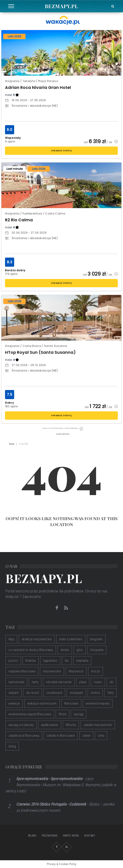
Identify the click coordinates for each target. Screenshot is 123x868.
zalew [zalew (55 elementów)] (86, 736)
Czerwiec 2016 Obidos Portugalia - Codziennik (51, 804)
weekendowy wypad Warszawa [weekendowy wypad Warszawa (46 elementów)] (30, 714)
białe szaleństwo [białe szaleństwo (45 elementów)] (71, 639)
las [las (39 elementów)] (67, 661)
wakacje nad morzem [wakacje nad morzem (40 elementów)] (42, 703)
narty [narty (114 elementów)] (35, 682)
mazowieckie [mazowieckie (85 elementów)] (52, 671)
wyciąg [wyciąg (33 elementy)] (79, 714)
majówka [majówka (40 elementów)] (82, 661)
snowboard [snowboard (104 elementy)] (54, 693)
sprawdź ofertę (61, 151)
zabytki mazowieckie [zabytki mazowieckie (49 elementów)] (98, 725)
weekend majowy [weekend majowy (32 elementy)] (98, 703)
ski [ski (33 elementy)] (111, 682)
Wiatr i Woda (71, 836)
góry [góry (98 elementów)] (80, 650)
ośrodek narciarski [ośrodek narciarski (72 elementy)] (59, 682)
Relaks (32, 836)
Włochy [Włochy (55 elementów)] (71, 725)
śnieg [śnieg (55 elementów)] (12, 746)
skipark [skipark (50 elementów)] (13, 693)
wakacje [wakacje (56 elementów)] (14, 703)
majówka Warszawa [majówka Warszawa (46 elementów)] (22, 671)
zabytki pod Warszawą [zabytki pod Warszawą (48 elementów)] (24, 736)
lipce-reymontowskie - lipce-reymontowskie (49, 779)
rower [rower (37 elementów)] (98, 682)
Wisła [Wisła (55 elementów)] (62, 714)
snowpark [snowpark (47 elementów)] (76, 693)
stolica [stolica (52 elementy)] (95, 693)
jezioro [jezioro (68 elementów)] (13, 661)
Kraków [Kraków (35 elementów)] (31, 661)
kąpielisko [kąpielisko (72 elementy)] (50, 661)
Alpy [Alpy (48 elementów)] (11, 639)
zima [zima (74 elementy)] (101, 736)
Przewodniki (50, 836)
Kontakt (90, 836)
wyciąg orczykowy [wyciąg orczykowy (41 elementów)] (21, 725)
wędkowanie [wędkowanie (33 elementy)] (50, 725)
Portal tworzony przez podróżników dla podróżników (44, 591)
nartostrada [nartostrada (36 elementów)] (16, 682)
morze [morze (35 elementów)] (96, 671)
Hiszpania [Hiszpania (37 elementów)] (97, 650)
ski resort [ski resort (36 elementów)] (33, 693)
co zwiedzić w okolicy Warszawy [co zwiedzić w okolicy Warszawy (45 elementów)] (31, 650)
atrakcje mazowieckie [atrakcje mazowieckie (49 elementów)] (37, 639)
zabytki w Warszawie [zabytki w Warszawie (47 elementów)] (61, 736)
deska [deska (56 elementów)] (65, 650)
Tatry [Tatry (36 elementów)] (110, 693)
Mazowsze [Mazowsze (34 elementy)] (76, 671)
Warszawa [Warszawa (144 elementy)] (71, 703)
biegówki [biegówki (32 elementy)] (96, 639)
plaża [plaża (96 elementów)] (83, 682)
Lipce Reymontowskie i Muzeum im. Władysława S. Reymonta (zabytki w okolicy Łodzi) (61, 785)
